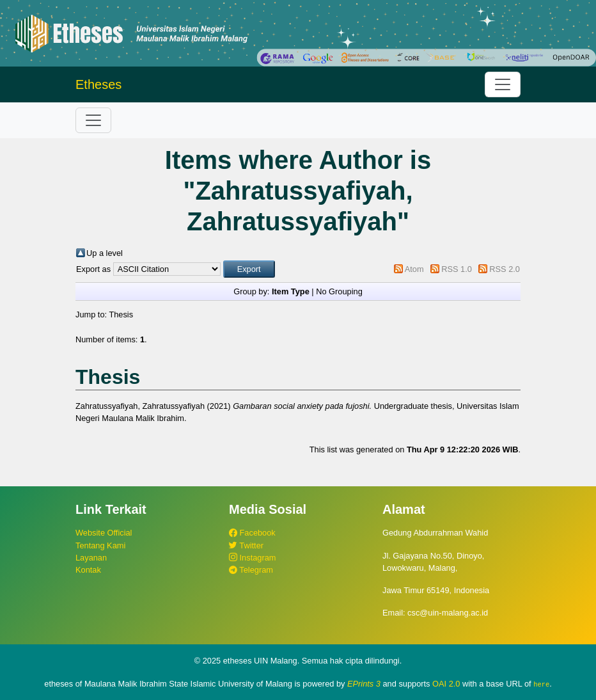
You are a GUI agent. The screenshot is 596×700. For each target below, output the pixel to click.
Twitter (246, 545)
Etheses (98, 84)
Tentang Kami (100, 545)
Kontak (88, 570)
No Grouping (339, 291)
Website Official (104, 533)
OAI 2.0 (446, 684)
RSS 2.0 (505, 269)
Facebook (252, 533)
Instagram (252, 558)
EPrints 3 (364, 684)
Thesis (121, 314)
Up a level (105, 253)
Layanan (91, 558)
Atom (414, 269)
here (541, 684)
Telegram (251, 570)
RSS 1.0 (457, 269)
